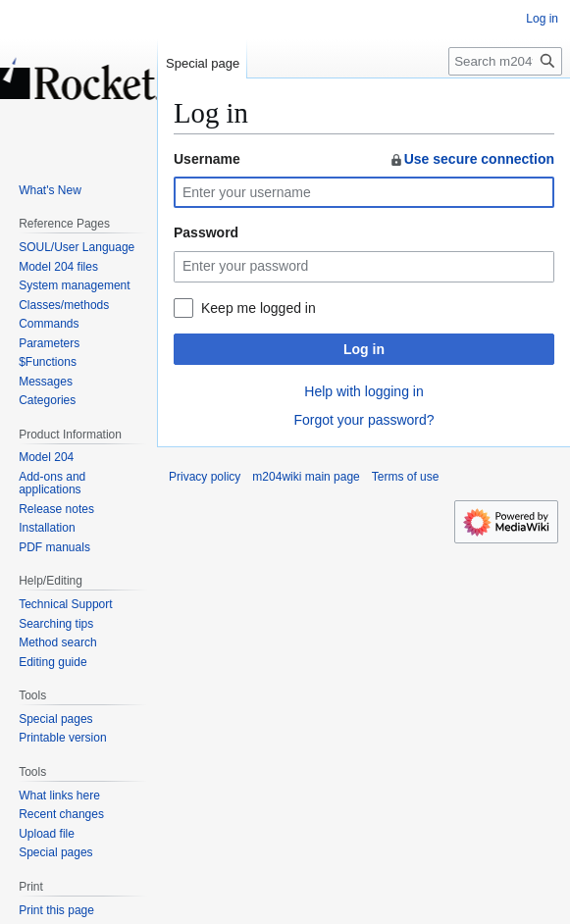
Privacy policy (205, 477)
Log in (364, 349)
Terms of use (406, 477)
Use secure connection (471, 159)
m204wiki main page (306, 477)
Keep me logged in (259, 308)
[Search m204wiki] (505, 61)
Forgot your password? (363, 420)
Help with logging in (363, 391)
